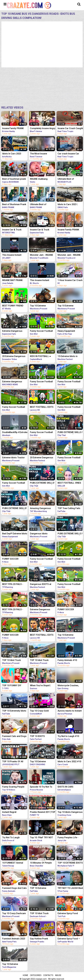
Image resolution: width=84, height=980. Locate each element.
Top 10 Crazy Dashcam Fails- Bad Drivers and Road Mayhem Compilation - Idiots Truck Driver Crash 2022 (14, 914)
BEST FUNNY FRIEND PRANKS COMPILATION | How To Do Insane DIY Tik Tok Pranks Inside (14, 306)
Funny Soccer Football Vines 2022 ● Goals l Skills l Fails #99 (14, 407)
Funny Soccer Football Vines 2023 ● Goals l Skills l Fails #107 (41, 433)
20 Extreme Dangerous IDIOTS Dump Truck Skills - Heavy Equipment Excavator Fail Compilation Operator (42, 458)
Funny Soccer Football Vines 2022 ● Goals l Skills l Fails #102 (14, 483)
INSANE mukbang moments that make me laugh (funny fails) (42, 179)
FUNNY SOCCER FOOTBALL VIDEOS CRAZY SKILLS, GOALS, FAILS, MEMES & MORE (14, 559)
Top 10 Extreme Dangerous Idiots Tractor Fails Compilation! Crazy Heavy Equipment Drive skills (42, 306)
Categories (36, 975)
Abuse (58, 975)
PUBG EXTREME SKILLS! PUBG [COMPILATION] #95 (42, 483)
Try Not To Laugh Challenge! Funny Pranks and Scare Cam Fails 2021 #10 (15, 838)
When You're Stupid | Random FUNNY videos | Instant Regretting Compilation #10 (42, 686)
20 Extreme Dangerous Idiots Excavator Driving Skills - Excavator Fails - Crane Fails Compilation (14, 357)
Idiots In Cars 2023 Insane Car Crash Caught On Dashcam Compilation (15, 154)
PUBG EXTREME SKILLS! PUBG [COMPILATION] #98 (14, 509)
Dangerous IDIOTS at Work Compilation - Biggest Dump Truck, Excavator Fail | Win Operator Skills (41, 584)
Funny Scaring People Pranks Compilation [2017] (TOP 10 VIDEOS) (14, 787)
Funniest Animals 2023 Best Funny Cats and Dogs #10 (14, 939)
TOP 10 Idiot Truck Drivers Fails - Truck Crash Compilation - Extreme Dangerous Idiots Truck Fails (12, 660)
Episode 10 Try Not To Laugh (41, 787)
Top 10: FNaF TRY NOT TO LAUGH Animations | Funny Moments (42, 838)
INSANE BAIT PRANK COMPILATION (12, 281)
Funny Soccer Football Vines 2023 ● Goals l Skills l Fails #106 (41, 559)
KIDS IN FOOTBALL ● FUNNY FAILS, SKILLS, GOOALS (41, 357)
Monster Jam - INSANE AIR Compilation (42, 255)
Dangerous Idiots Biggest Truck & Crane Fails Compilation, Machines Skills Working (42, 534)
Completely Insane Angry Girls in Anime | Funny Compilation (43, 129)
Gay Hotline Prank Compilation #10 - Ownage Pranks (39, 939)
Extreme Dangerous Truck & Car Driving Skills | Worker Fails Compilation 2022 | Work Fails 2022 (15, 331)
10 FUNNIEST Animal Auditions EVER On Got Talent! (14, 863)
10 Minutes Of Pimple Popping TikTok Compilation (41, 863)
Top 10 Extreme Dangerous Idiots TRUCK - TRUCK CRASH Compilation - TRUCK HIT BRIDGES (43, 762)
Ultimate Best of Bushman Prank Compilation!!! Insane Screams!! (41, 205)
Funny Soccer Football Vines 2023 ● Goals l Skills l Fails (41, 382)
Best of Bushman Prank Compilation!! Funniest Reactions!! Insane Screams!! (14, 205)
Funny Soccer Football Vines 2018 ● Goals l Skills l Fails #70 (41, 331)
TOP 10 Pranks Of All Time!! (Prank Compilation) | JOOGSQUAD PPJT (13, 762)
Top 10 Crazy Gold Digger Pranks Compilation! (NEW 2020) (43, 711)
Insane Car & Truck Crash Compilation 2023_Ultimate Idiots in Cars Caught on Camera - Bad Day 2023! (14, 230)
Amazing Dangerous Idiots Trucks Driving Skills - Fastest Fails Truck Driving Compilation (40, 509)
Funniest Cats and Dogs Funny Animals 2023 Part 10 (15, 736)
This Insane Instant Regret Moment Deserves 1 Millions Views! (40, 281)
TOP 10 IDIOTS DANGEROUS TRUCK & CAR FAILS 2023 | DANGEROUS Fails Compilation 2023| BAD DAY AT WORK (42, 736)
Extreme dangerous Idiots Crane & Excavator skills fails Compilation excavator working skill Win (15, 382)
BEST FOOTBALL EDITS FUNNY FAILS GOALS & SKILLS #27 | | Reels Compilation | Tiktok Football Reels (42, 635)
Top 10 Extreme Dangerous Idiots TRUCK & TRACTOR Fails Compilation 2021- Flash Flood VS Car (15, 964)
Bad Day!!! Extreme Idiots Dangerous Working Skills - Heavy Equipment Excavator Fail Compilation (15, 534)
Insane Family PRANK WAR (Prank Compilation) (13, 129)
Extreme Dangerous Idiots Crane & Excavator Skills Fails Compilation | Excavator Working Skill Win (42, 610)
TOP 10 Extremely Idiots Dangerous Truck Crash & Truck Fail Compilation (15, 711)
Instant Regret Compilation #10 (11, 812)
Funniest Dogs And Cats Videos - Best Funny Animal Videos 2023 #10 (15, 888)
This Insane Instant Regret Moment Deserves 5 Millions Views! (12, 255)
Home (25, 975)
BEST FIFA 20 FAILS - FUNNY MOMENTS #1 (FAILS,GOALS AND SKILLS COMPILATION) (14, 610)
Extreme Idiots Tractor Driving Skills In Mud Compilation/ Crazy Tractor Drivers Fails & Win (14, 458)
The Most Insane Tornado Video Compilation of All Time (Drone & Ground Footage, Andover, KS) (42, 154)
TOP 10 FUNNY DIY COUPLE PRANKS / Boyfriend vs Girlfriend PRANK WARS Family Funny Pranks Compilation (14, 686)
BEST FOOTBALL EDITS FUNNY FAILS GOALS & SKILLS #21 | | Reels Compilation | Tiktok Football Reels (42, 407)
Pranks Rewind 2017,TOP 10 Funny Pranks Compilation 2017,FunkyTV (43, 812)
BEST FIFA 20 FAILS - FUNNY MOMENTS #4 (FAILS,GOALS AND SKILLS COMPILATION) (14, 584)
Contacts (48, 975)
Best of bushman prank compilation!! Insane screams (14, 179)
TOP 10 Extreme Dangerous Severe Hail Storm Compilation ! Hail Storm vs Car (42, 888)
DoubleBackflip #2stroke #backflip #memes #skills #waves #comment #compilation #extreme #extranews (15, 433)
